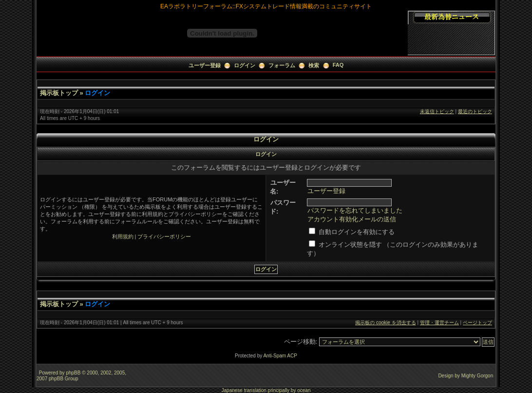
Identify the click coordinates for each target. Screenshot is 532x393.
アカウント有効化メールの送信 (352, 219)
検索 (314, 65)
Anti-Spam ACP (280, 356)
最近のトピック (475, 111)
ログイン (245, 65)
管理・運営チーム (439, 323)
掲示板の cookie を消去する (385, 323)
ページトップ (477, 323)
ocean (304, 390)
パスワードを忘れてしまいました (355, 210)
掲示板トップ (59, 93)
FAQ (338, 65)
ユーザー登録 (205, 65)
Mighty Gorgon (477, 376)
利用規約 (123, 236)
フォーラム (282, 65)
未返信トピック (437, 111)
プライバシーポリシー (164, 236)
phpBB (73, 373)
